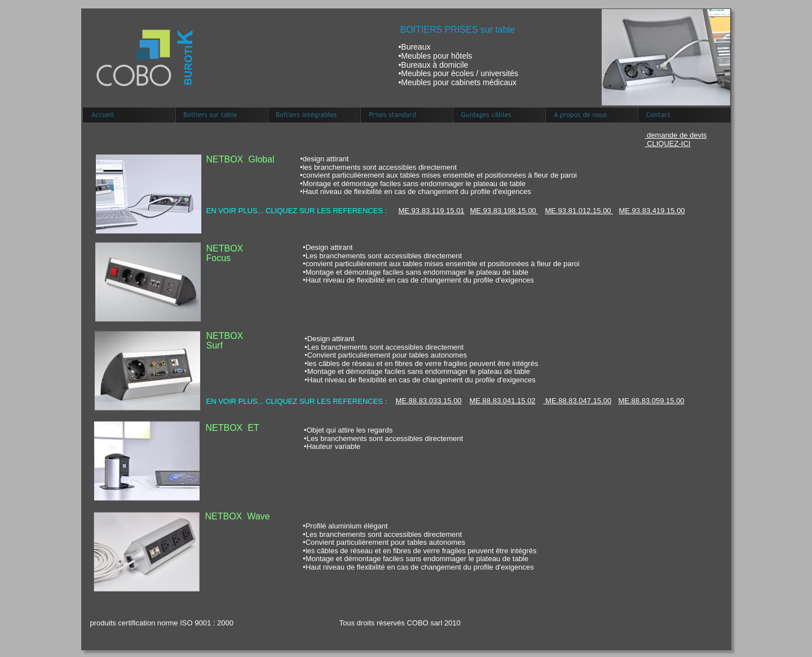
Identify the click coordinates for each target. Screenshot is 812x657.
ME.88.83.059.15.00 (652, 401)
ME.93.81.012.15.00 (579, 211)
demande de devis (676, 135)
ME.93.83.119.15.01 (432, 211)
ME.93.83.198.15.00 (504, 211)
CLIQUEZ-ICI (668, 144)
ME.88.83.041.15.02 (503, 401)
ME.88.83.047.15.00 (578, 401)
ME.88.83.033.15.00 (429, 401)
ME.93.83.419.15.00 (652, 211)
